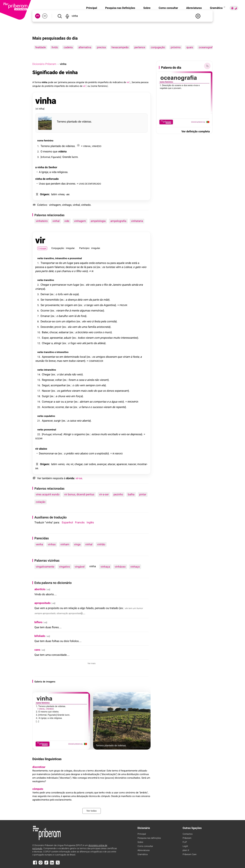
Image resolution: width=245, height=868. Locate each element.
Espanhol (67, 522)
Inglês (90, 522)
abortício (40, 589)
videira (62, 151)
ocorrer (60, 407)
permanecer (59, 285)
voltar (59, 380)
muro (108, 332)
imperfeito (103, 82)
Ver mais (92, 663)
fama (84, 407)
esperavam (121, 391)
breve (52, 361)
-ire (67, 464)
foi (47, 361)
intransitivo (61, 258)
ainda (135, 285)
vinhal (76, 205)
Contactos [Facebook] (188, 834)
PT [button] (38, 16)
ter (62, 305)
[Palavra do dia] (207, 66)
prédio (70, 453)
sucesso (98, 407)
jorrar (70, 402)
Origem (44, 194)
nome (94, 86)
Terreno (61, 122)
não (74, 374)
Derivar (45, 294)
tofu (60, 294)
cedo (90, 391)
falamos (59, 267)
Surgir (45, 396)
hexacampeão (120, 47)
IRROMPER (133, 402)
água (114, 402)
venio (61, 464)
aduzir (68, 338)
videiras (87, 122)
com (58, 321)
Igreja (45, 172)
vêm (118, 267)
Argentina (109, 305)
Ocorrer (45, 311)
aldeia (101, 343)
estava (96, 434)
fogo (73, 343)
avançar (102, 464)
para (77, 263)
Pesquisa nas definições (149, 838)
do (86, 82)
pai (59, 271)
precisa (101, 47)
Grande (67, 157)
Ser (42, 300)
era (141, 285)
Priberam (187, 838)
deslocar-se (73, 267)
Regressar (48, 380)
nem (65, 361)
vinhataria (137, 221)
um (65, 263)
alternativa (85, 47)
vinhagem (55, 205)
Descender (47, 327)
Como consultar (168, 8)
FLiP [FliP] (185, 842)
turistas (110, 267)
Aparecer (47, 421)
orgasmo (80, 434)
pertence (140, 47)
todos (81, 338)
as (91, 402)
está (134, 263)
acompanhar (58, 385)
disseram (111, 357)
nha (42, 109)
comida (111, 321)
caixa (73, 421)
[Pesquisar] (60, 16)
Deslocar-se (48, 321)
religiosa (62, 172)
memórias (97, 311)
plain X (186, 850)
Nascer (46, 391)
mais (84, 391)
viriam (126, 357)
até (84, 343)
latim (54, 194)
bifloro (38, 622)
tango (90, 305)
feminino (103, 86)
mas (59, 361)
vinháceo (120, 567)
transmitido (52, 300)
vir (40, 240)
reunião (40, 361)
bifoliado (40, 636)
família (92, 327)
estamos (101, 263)
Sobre (147, 8)
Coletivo (42, 205)
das (63, 184)
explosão (103, 453)
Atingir (67, 434)
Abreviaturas (194, 8)
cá (94, 267)
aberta (86, 421)
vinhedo (86, 205)
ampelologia (98, 221)
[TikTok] (46, 864)
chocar (53, 332)
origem (69, 305)
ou (89, 86)
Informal (46, 157)
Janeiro (117, 285)
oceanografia (207, 47)
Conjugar (42, 248)
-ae (67, 194)
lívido (55, 47)
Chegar (45, 285)
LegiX (185, 846)
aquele (84, 263)
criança (40, 289)
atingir (58, 343)
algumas (85, 311)
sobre (92, 464)
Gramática (218, 8)
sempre (90, 385)
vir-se (79, 478)
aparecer (122, 464)
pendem (56, 184)
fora (83, 316)
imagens (51, 682)
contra (98, 332)
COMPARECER (96, 361)
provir (58, 327)
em (76, 305)
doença (72, 300)
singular (80, 82)
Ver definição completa (196, 131)
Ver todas (92, 811)
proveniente (52, 305)
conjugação (158, 47)
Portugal (47, 435)
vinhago (67, 205)
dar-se (69, 407)
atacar (111, 464)
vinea (61, 194)
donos (110, 391)
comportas (100, 402)
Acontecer (48, 407)
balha (131, 494)
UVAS (82, 184)
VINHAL (87, 146)
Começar (47, 402)
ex (99, 267)
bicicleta (83, 332)
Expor (45, 338)
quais (190, 47)
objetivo (71, 321)
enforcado (52, 179)
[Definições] (198, 16)
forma (38, 82)
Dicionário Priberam (44, 64)
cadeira (68, 47)
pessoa (72, 82)
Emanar (45, 316)
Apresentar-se (50, 357)
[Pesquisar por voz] (67, 16)
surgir (57, 421)
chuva (61, 396)
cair (86, 464)
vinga (77, 544)
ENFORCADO (95, 184)
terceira (136, 82)
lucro (75, 157)
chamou (66, 271)
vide (67, 221)
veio (144, 267)
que (55, 151)
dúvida (70, 478)
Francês (80, 522)
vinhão (101, 544)
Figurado (56, 157)
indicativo (118, 82)
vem (66, 294)
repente (120, 407)
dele (51, 271)
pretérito (93, 82)
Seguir (46, 385)
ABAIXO (119, 453)
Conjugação (58, 248)
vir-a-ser (104, 494)
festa (97, 321)
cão (77, 385)
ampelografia (118, 221)
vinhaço (135, 567)
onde (92, 263)
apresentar (56, 338)
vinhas (52, 544)
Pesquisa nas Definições (120, 8)
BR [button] (45, 16)
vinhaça (105, 567)
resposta (58, 478)
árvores (71, 184)
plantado (72, 122)
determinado (72, 357)
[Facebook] (35, 864)
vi (37, 109)
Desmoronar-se (48, 453)
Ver (39, 478)
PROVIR (123, 305)
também (47, 478)
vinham (65, 544)
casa (81, 380)
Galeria (38, 682)
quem (50, 267)
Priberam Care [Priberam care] (189, 854)
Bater (45, 332)
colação (40, 502)
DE (86, 184)
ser (56, 82)
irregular (70, 248)
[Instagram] (41, 864)
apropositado (42, 603)
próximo (176, 47)
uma (84, 327)
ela (70, 327)
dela (80, 300)
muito (117, 338)
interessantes (129, 338)
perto (44, 271)
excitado (113, 434)
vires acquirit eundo (48, 494)
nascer (132, 464)
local (83, 357)
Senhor (53, 167)
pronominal (76, 258)
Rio (106, 285)
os (104, 267)
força (79, 396)
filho (79, 271)
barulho (63, 316)
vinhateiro (42, 221)
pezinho (118, 494)
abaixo (43, 449)
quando (126, 285)
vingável (80, 567)
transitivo (49, 258)
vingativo (64, 567)
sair (58, 402)
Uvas (42, 184)
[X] (58, 864)
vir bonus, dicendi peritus (79, 494)
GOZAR (39, 438)
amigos (100, 357)
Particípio (84, 248)
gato (138, 267)
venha (39, 544)
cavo (37, 650)
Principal (92, 8)
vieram (89, 338)
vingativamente (45, 567)
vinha (44, 82)
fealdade (40, 47)
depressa (136, 434)
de (125, 82)
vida (54, 172)
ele (88, 285)
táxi (61, 374)
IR (93, 271)
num (70, 285)
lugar (70, 263)
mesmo (48, 151)
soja (75, 294)
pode (51, 82)
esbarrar (64, 332)
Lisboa (128, 267)
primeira (63, 82)
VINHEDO (97, 146)
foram (72, 380)
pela (103, 321)
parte (96, 300)
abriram (84, 402)
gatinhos (66, 391)
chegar (79, 464)
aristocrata (103, 327)
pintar (143, 494)
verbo (40, 258)
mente (75, 311)
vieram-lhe (62, 311)
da (71, 294)
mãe (106, 300)
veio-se (125, 434)
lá (85, 267)
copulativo (49, 416)
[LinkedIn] (52, 864)
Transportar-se (49, 263)
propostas (106, 338)
